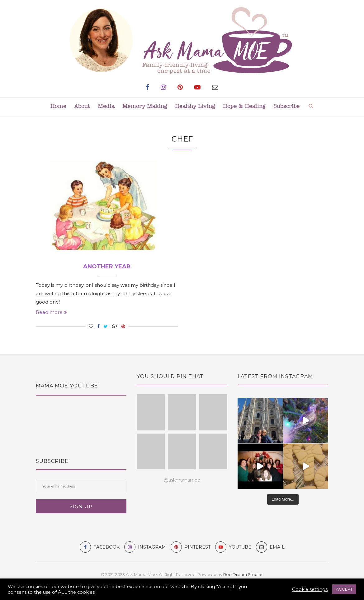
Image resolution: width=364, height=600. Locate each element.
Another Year (107, 266)
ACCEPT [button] (344, 589)
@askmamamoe (182, 480)
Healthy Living (195, 106)
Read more (51, 312)
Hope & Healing (244, 106)
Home (58, 106)
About (82, 106)
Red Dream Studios (243, 574)
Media (106, 106)
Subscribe (287, 106)
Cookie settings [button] (310, 589)
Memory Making (145, 106)
